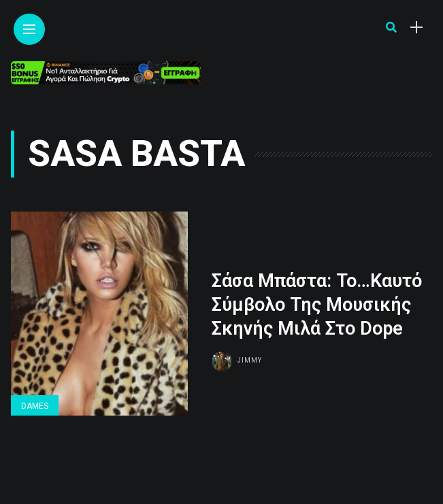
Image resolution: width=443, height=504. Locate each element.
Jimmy (250, 360)
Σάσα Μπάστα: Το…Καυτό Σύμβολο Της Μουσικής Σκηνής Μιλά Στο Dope (317, 305)
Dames (35, 406)
